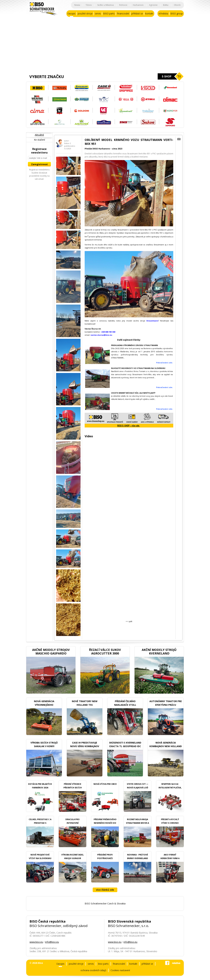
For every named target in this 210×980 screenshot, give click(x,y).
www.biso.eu (36, 942)
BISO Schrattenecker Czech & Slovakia (105, 903)
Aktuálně (39, 135)
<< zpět (129, 621)
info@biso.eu (52, 942)
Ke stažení (39, 140)
